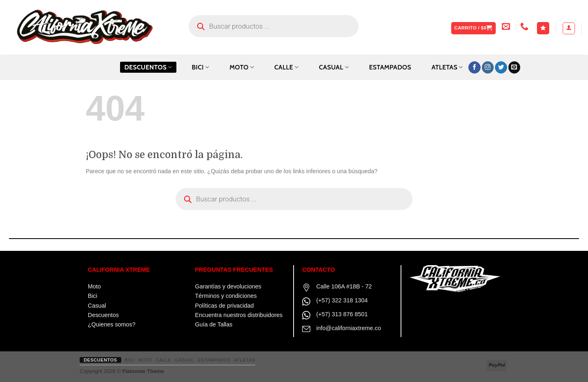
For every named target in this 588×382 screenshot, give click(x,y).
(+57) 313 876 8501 (342, 314)
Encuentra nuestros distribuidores (239, 315)
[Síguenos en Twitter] (501, 67)
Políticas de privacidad (225, 306)
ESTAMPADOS (390, 67)
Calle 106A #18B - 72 (344, 286)
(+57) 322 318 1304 (342, 300)
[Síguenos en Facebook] (474, 67)
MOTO (242, 67)
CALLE (286, 67)
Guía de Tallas (214, 324)
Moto (94, 286)
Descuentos (148, 67)
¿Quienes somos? (112, 324)
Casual (97, 306)
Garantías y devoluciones (228, 286)
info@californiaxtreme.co (349, 328)
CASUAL (334, 67)
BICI (200, 67)
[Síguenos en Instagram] (488, 67)
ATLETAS (447, 67)
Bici (92, 296)
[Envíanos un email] (514, 67)
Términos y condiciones (226, 296)
